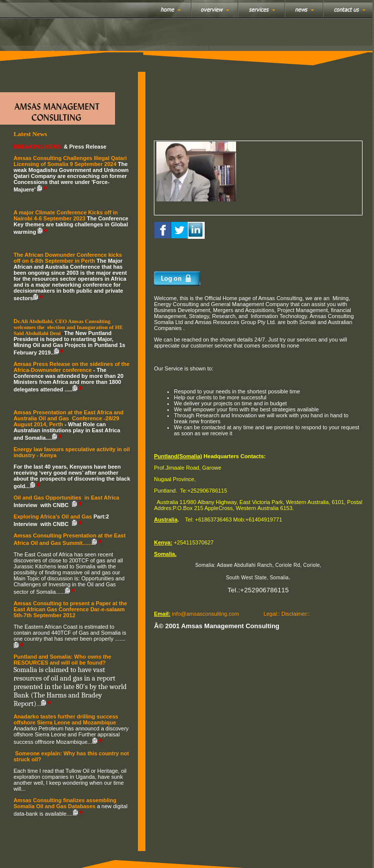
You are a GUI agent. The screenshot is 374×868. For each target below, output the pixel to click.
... (23, 789)
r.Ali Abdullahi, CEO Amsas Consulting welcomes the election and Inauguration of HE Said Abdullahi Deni (68, 327)
